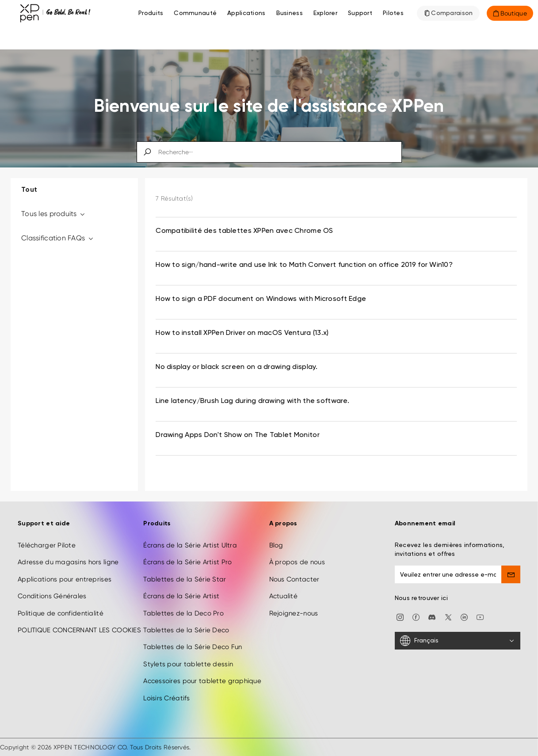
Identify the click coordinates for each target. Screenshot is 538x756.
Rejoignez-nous (294, 613)
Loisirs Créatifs (166, 698)
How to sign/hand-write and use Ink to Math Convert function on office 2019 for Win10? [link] (304, 265)
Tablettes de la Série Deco (186, 630)
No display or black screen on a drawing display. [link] (237, 367)
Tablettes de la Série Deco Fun (193, 647)
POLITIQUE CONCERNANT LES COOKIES (79, 630)
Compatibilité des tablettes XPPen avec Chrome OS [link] (244, 231)
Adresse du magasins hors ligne (68, 562)
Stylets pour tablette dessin (188, 664)
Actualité (284, 596)
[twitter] (448, 617)
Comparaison (452, 13)
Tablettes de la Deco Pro (183, 613)
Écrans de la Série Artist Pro (187, 562)
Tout (29, 190)
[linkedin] (464, 617)
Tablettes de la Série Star (185, 579)
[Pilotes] (393, 13)
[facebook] (416, 617)
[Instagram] (400, 617)
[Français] (458, 641)
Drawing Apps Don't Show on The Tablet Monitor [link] (238, 435)
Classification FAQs (58, 238)
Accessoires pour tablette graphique (202, 681)
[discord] (432, 617)
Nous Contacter (294, 579)
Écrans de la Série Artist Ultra (190, 545)
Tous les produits (53, 214)
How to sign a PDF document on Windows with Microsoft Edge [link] (261, 299)
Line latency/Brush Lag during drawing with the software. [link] (252, 401)
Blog (276, 545)
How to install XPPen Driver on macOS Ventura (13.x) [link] (242, 333)
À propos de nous (297, 562)
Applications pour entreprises (65, 579)
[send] (511, 574)
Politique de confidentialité (61, 613)
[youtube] (480, 617)
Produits (151, 13)
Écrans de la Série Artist (181, 596)
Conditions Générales (52, 596)
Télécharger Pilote (47, 545)
